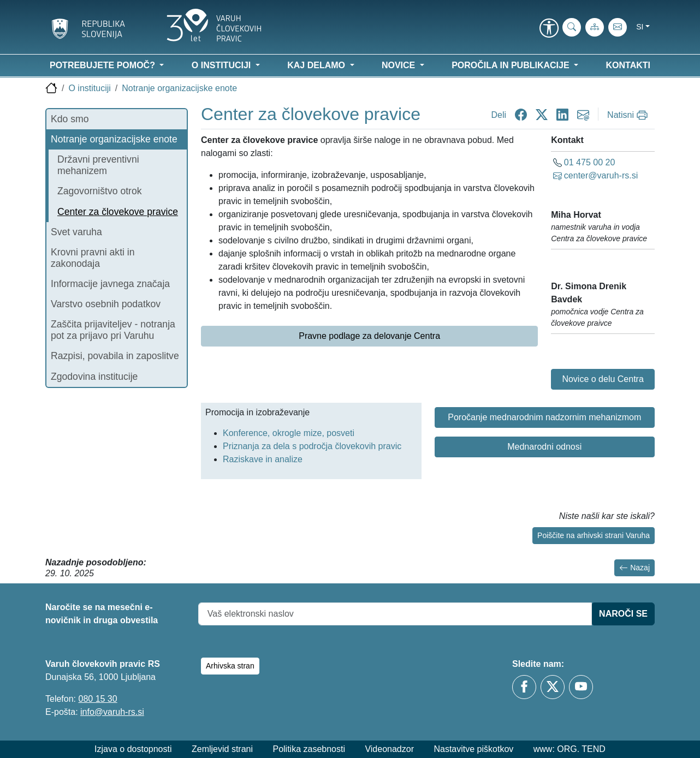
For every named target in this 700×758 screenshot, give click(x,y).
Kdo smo (70, 119)
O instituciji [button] (223, 65)
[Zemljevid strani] (595, 27)
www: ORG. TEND (570, 749)
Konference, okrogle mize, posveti (289, 433)
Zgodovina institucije (94, 377)
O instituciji (89, 88)
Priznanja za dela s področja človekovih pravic (312, 446)
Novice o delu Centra (603, 379)
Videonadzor (389, 749)
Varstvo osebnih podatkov (106, 304)
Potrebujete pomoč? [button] (103, 65)
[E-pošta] (618, 27)
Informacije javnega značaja (110, 284)
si (640, 27)
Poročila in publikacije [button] (512, 65)
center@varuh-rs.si (601, 175)
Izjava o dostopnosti (133, 749)
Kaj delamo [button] (317, 65)
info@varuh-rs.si (112, 712)
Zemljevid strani (222, 749)
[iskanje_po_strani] (572, 27)
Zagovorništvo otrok (100, 191)
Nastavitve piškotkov (473, 749)
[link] (549, 29)
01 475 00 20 (589, 162)
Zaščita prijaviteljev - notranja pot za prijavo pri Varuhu (113, 330)
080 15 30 (97, 699)
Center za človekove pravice (118, 212)
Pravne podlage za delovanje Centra (369, 336)
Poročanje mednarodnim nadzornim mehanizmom (544, 417)
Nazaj (634, 568)
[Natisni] (629, 115)
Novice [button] (400, 65)
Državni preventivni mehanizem (98, 165)
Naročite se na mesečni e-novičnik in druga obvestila (102, 614)
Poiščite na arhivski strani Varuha (594, 535)
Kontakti (628, 65)
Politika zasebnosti (309, 749)
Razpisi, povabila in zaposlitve (115, 356)
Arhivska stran (230, 666)
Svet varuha (76, 232)
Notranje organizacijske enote (179, 88)
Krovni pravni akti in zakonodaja (93, 258)
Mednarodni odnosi (544, 447)
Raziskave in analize (263, 459)
